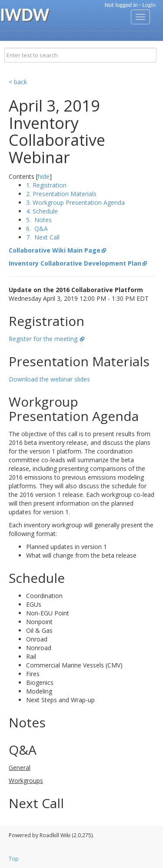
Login (149, 5)
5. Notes (39, 220)
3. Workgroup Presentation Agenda (75, 202)
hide (44, 176)
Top (14, 859)
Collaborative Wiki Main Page (55, 250)
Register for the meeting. (44, 339)
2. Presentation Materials (61, 194)
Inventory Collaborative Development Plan (75, 263)
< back (18, 82)
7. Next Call (43, 237)
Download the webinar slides (49, 379)
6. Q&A (37, 229)
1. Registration (46, 185)
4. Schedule (42, 211)
